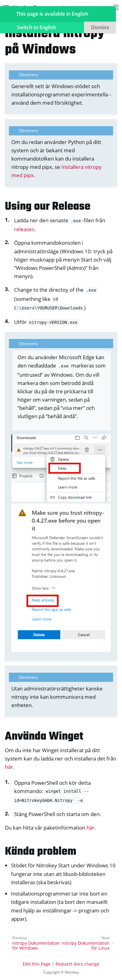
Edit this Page (37, 964)
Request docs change (77, 964)
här (9, 767)
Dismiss (100, 27)
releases (24, 229)
